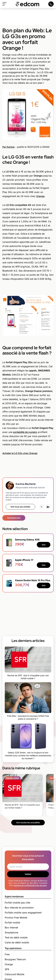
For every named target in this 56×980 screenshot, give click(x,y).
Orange (40, 196)
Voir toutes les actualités (28, 823)
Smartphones (14, 518)
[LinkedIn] (48, 507)
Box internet (11, 928)
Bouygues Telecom (15, 959)
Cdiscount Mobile (14, 974)
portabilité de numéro (25, 432)
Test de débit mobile (16, 937)
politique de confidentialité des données (30, 885)
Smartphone (11, 932)
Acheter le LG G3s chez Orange (20, 453)
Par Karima (8, 147)
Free (7, 954)
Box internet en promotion (19, 908)
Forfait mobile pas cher (18, 903)
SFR (7, 969)
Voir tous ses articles (20, 507)
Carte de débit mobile (17, 942)
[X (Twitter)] (42, 507)
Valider (28, 874)
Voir (44, 545)
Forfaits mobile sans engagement (23, 913)
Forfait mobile (12, 923)
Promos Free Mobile (16, 918)
